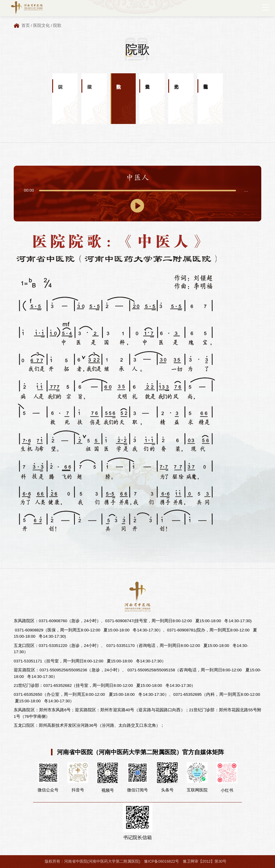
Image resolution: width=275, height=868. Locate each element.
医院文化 (41, 25)
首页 (26, 25)
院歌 (57, 25)
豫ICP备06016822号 (162, 861)
